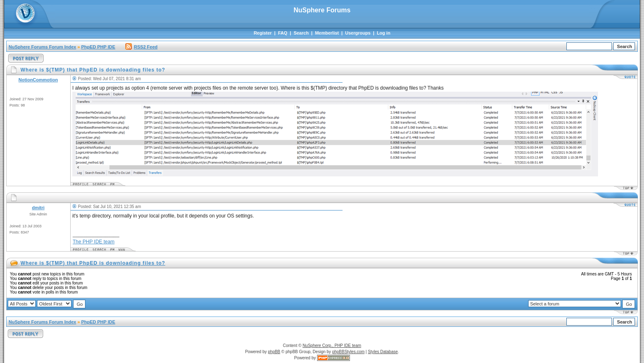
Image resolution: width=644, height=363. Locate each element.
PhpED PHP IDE (98, 47)
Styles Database (383, 352)
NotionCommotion (38, 80)
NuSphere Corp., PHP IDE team (332, 346)
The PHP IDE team (94, 242)
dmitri (38, 208)
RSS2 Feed (141, 47)
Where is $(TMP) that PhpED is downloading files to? (93, 263)
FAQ (283, 33)
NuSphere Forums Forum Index (42, 47)
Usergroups (358, 33)
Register (263, 33)
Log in (383, 33)
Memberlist (327, 33)
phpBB (274, 352)
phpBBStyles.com (348, 352)
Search (301, 33)
